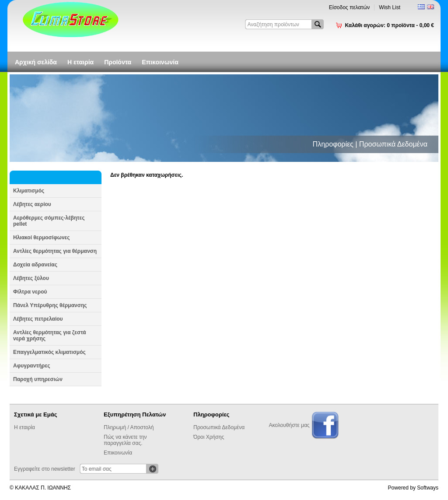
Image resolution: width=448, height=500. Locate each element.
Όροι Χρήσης (209, 437)
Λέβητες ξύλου (31, 278)
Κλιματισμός (29, 191)
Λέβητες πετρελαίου (38, 319)
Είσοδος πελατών (350, 7)
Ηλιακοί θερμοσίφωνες (42, 238)
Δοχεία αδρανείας (35, 265)
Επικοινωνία (160, 62)
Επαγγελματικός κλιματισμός (49, 352)
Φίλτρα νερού (30, 292)
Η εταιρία (80, 62)
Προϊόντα (118, 62)
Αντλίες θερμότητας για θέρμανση (55, 251)
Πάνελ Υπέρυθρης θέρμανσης (50, 305)
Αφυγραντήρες (31, 366)
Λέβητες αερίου (32, 204)
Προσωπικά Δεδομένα (219, 427)
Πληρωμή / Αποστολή (129, 427)
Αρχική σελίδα (36, 62)
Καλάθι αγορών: (389, 25)
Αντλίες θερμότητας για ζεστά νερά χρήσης (50, 336)
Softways (428, 488)
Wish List (390, 7)
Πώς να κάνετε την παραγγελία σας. (125, 440)
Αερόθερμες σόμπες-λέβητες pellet (49, 221)
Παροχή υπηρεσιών (38, 379)
